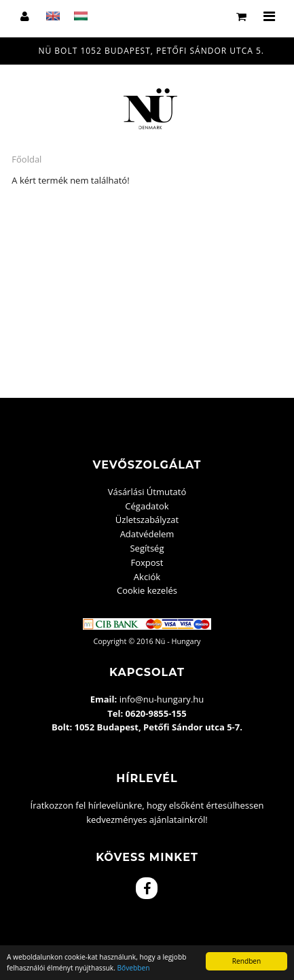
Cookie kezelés (147, 590)
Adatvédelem (147, 534)
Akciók (147, 577)
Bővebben (134, 968)
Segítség (147, 548)
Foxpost (147, 562)
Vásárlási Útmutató (147, 492)
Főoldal (26, 159)
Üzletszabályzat (147, 520)
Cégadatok (147, 506)
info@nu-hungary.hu (162, 699)
